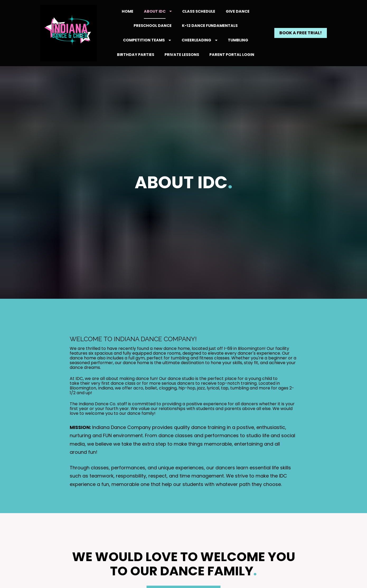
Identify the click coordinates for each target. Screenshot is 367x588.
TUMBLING (238, 40)
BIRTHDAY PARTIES (136, 55)
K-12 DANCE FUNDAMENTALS (210, 26)
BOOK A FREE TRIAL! (301, 33)
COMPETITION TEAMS (147, 40)
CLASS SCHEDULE (199, 11)
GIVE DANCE (238, 11)
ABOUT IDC (158, 11)
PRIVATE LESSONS (182, 55)
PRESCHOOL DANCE (153, 26)
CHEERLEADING (200, 40)
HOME (128, 11)
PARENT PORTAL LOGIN (232, 55)
